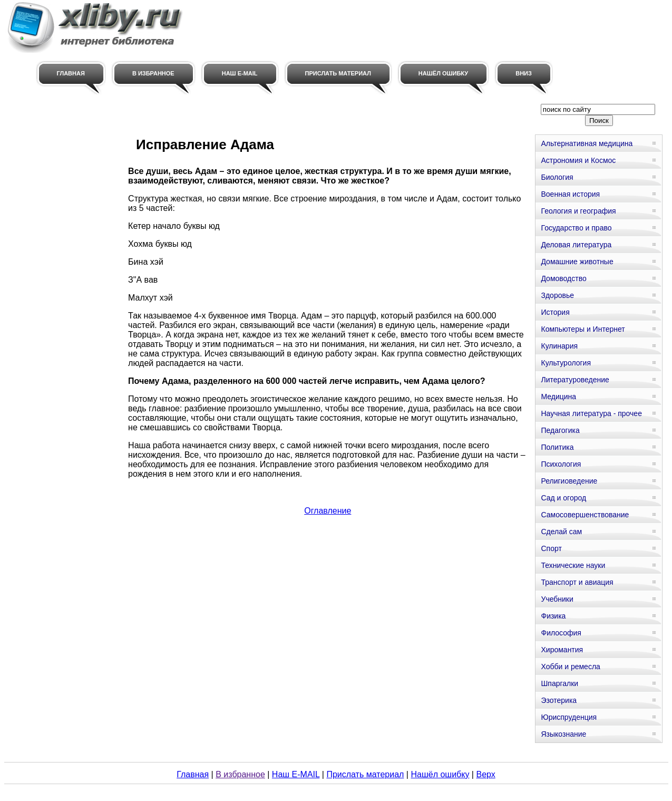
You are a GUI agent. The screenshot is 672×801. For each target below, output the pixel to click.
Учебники (557, 599)
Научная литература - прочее (591, 413)
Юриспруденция (569, 717)
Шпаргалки (559, 683)
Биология (557, 177)
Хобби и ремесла (570, 667)
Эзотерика (559, 700)
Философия (561, 633)
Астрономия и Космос (578, 160)
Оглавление (328, 511)
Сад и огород (563, 498)
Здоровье (557, 295)
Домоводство (563, 278)
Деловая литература (576, 245)
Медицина (558, 397)
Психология (561, 464)
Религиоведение (569, 481)
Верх (485, 774)
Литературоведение (575, 380)
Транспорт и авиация (577, 582)
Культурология (566, 363)
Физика (553, 616)
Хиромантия (562, 650)
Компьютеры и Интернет (583, 329)
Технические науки (573, 565)
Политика (557, 447)
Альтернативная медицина (587, 143)
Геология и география (578, 211)
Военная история (570, 194)
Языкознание (563, 734)
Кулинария (559, 346)
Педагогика (560, 430)
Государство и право (576, 228)
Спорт (551, 548)
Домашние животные (577, 262)
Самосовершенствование (585, 515)
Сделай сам (561, 532)
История (555, 312)
